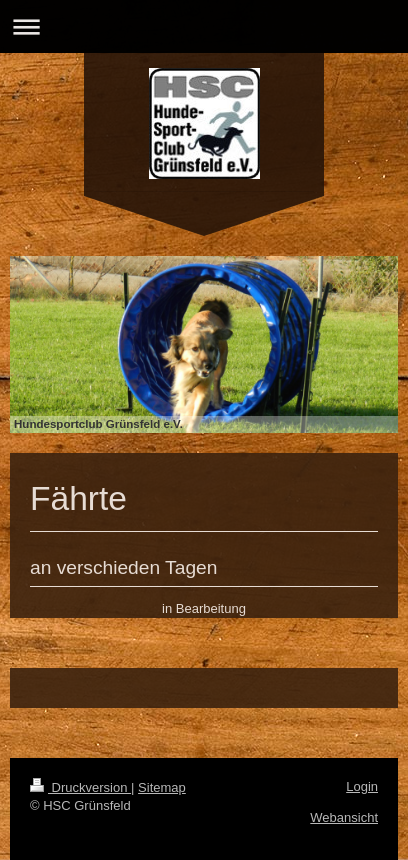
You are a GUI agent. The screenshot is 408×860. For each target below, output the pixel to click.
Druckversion (80, 787)
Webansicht (344, 817)
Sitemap (162, 787)
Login (362, 786)
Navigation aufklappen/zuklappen (204, 26)
